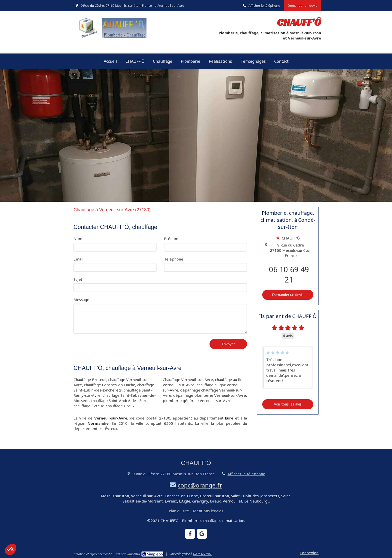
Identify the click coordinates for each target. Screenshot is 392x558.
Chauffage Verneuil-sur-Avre (188, 379)
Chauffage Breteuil (90, 379)
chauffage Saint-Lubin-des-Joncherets (114, 387)
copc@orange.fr (200, 485)
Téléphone (174, 259)
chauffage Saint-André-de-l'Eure (119, 400)
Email (78, 259)
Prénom (171, 238)
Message (81, 299)
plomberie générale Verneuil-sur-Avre (197, 400)
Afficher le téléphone (264, 5)
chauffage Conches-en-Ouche (110, 385)
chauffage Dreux (120, 406)
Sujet (78, 279)
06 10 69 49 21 (289, 274)
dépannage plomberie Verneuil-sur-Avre (210, 395)
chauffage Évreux (89, 406)
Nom (78, 238)
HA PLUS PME (202, 554)
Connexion (309, 553)
